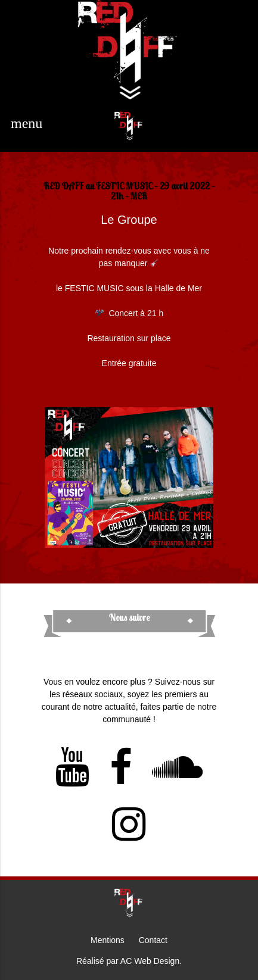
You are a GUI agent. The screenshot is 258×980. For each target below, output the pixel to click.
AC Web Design (150, 961)
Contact (153, 940)
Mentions (108, 940)
